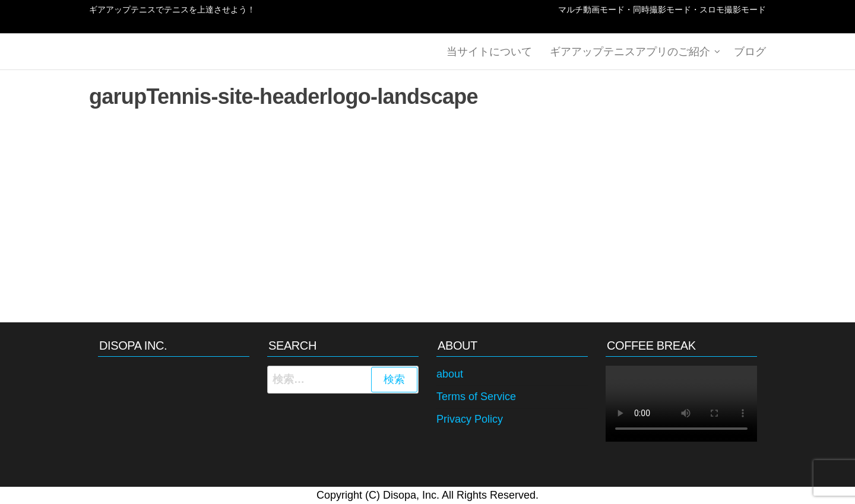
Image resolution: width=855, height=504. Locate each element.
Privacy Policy (470, 419)
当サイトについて (489, 52)
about (450, 374)
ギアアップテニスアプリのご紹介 (630, 52)
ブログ (750, 52)
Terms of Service (476, 397)
